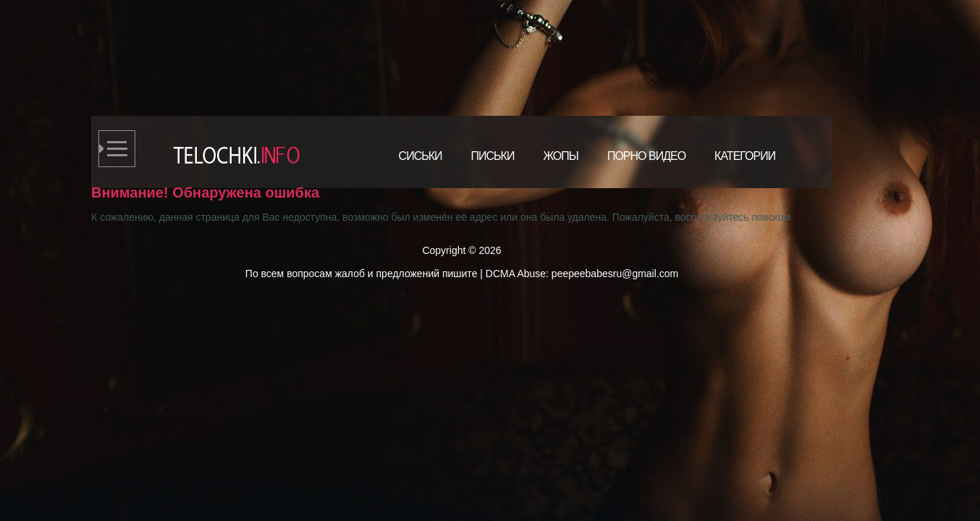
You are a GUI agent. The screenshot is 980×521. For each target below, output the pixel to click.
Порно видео (646, 156)
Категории (745, 156)
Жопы (561, 156)
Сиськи (421, 156)
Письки (493, 156)
